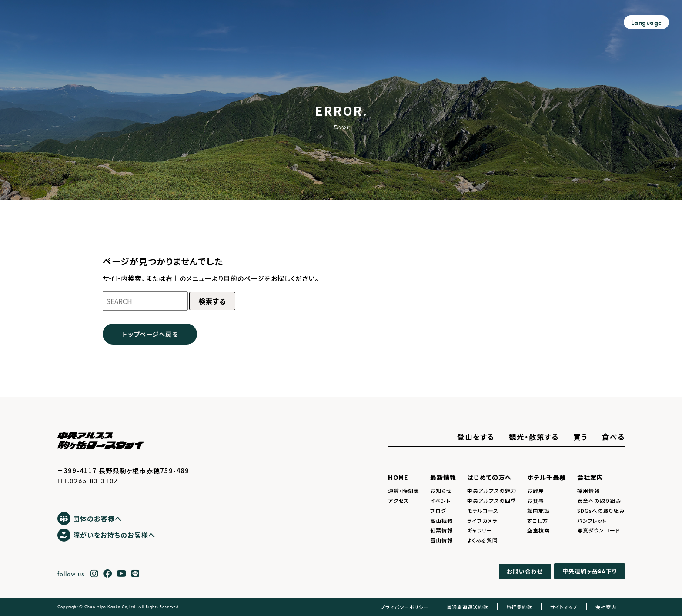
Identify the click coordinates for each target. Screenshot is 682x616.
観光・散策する (534, 437)
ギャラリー (480, 530)
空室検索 (538, 530)
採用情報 (588, 490)
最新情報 (443, 477)
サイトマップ (564, 607)
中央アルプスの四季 (492, 500)
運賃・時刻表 (404, 490)
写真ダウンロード (599, 530)
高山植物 (441, 521)
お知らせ (441, 490)
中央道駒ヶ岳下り (590, 571)
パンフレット (592, 521)
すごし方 (538, 521)
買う (580, 437)
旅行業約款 (519, 607)
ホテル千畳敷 (547, 477)
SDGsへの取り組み (601, 511)
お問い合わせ (525, 571)
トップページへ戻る (150, 334)
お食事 (536, 500)
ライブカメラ (482, 521)
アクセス (398, 500)
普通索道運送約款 (468, 607)
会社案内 (590, 477)
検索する (212, 301)
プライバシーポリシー (405, 607)
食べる (613, 437)
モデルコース (483, 511)
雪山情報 (441, 540)
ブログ (438, 511)
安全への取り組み (599, 500)
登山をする (476, 437)
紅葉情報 (441, 530)
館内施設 (538, 511)
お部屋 (536, 490)
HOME (398, 477)
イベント (440, 500)
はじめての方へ (489, 477)
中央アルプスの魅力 (492, 490)
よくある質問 (483, 540)
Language (647, 22)
